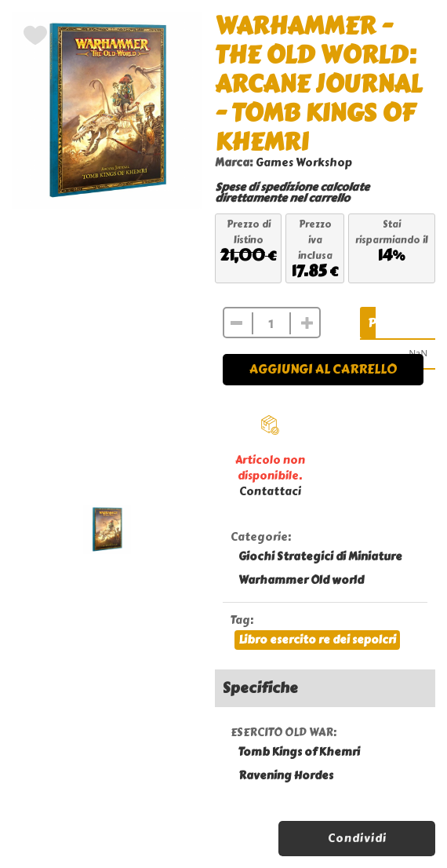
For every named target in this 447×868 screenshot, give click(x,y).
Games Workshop (304, 163)
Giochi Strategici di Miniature (320, 557)
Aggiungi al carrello (323, 369)
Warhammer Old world (301, 580)
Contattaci (270, 492)
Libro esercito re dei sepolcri (317, 640)
